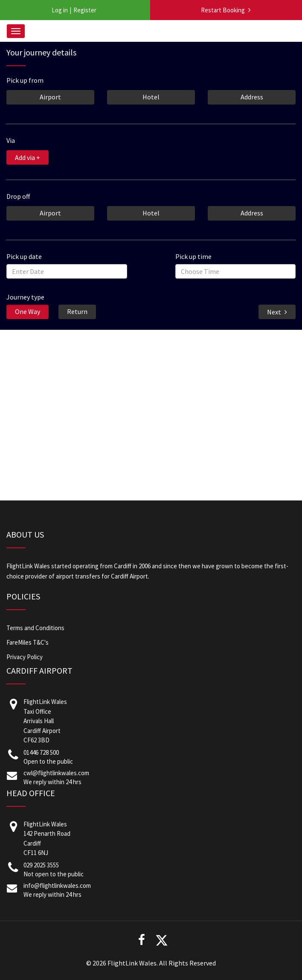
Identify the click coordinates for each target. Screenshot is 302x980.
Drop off (18, 196)
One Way (28, 311)
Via (11, 140)
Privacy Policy (25, 657)
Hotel (151, 96)
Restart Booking (223, 10)
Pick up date (24, 256)
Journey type (25, 297)
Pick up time (193, 256)
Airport (50, 96)
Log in (60, 10)
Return (77, 311)
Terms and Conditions (35, 628)
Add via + (28, 157)
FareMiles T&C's (28, 642)
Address (252, 96)
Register (85, 10)
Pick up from (25, 80)
